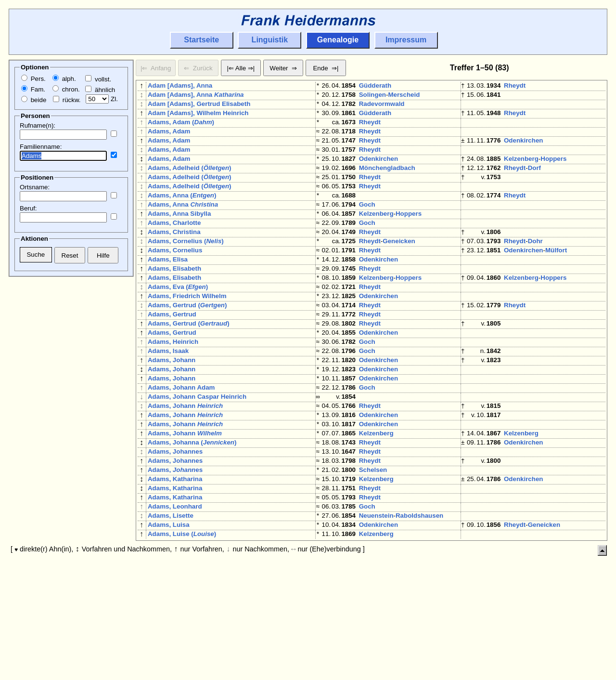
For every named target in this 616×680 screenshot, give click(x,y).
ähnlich (100, 90)
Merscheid (404, 97)
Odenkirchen (523, 152)
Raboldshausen (419, 606)
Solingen (372, 97)
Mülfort (556, 285)
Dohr (535, 274)
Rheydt (515, 85)
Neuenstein (376, 606)
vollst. (98, 79)
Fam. (33, 89)
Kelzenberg (521, 174)
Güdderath (375, 85)
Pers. (33, 79)
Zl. (102, 99)
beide (34, 100)
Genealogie (338, 40)
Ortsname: (35, 187)
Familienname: (41, 147)
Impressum (406, 40)
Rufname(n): (38, 125)
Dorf (534, 185)
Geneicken (399, 274)
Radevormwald (382, 108)
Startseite (201, 40)
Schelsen (373, 551)
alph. (64, 79)
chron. (66, 89)
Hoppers (553, 174)
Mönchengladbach (387, 185)
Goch (367, 229)
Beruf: (28, 208)
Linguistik (270, 40)
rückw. (67, 100)
